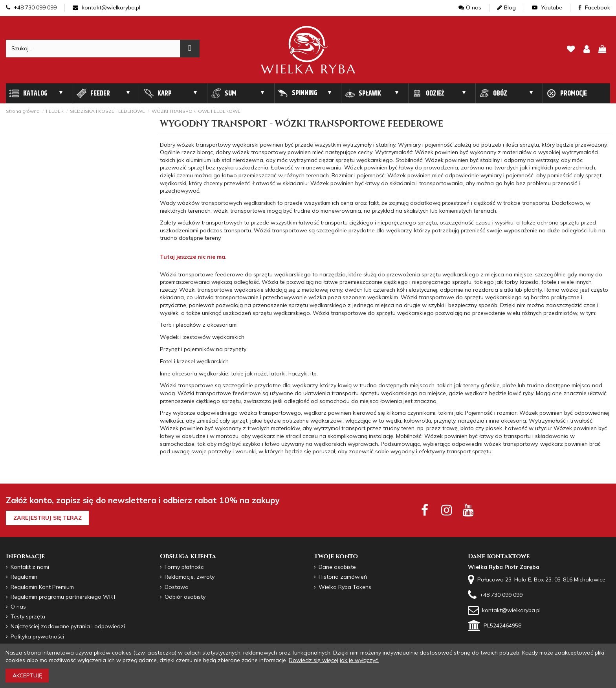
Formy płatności (185, 567)
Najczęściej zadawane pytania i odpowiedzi (68, 626)
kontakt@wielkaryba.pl (106, 7)
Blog (507, 7)
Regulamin (24, 577)
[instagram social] (446, 510)
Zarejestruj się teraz (48, 518)
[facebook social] (424, 510)
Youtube (547, 7)
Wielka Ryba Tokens (345, 587)
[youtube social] (468, 510)
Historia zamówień (343, 577)
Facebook (594, 7)
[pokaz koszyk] (602, 50)
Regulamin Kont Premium (42, 587)
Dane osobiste (337, 567)
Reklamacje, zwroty (190, 577)
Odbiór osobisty (185, 597)
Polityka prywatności (37, 636)
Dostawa (177, 587)
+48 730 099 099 (31, 7)
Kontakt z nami (30, 567)
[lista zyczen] (571, 50)
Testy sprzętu (28, 616)
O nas (470, 7)
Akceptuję (27, 675)
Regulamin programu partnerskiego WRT (63, 597)
